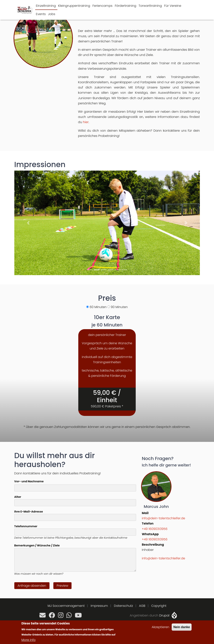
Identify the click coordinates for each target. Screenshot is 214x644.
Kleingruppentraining (74, 6)
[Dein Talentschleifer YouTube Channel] (78, 616)
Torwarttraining (150, 6)
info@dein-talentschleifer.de (164, 518)
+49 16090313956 (155, 529)
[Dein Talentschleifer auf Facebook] (52, 616)
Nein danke (182, 627)
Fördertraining (126, 6)
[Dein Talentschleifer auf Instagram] (61, 616)
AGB (142, 606)
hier (86, 122)
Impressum (99, 606)
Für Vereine (173, 6)
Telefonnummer (26, 526)
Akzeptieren (160, 627)
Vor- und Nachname (29, 481)
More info (29, 640)
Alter (18, 497)
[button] (28, 223)
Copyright (159, 606)
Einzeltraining (46, 6)
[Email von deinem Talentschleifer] (43, 616)
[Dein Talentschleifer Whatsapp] (69, 616)
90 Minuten (119, 307)
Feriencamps (102, 6)
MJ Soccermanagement (66, 606)
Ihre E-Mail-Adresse (29, 512)
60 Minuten (98, 307)
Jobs (52, 14)
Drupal (164, 615)
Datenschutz (123, 606)
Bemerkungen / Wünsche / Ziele (37, 545)
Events (41, 14)
